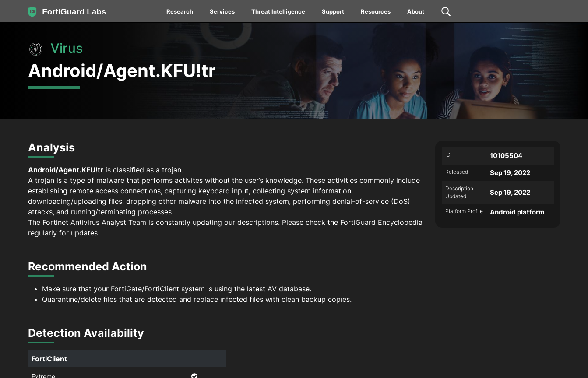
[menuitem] (180, 13)
